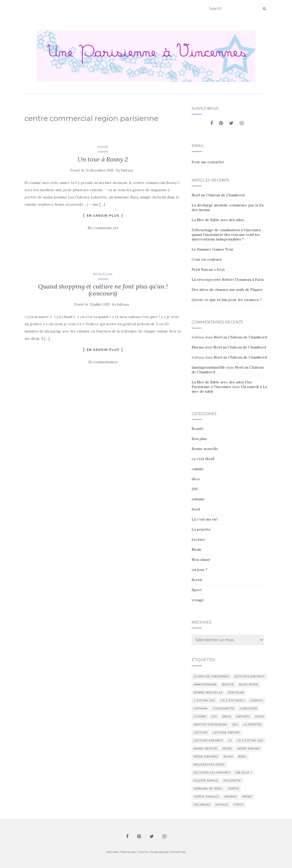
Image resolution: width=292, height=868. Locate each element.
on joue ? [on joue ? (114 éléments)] (244, 773)
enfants (198, 499)
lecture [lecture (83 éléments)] (201, 733)
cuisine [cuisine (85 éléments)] (200, 716)
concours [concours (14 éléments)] (248, 708)
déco (196, 479)
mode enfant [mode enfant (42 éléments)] (249, 749)
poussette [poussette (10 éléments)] (232, 781)
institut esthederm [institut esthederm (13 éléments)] (210, 724)
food (196, 509)
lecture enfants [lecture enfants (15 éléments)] (208, 741)
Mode (103, 147)
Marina (198, 347)
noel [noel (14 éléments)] (242, 757)
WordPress (178, 852)
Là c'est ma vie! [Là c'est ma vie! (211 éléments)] (250, 741)
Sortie (197, 580)
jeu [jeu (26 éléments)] (235, 724)
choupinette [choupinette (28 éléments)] (224, 708)
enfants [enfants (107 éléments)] (243, 716)
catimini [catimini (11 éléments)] (201, 708)
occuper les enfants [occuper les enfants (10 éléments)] (212, 773)
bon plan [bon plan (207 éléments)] (236, 692)
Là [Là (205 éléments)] (230, 741)
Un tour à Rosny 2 (103, 159)
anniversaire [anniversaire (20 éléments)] (205, 684)
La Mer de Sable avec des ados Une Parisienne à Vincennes (222, 384)
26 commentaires (103, 362)
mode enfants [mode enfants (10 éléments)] (206, 757)
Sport (197, 590)
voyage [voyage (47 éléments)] (222, 805)
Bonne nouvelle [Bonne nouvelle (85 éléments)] (208, 692)
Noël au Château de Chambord (218, 195)
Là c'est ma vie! (205, 519)
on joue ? (200, 570)
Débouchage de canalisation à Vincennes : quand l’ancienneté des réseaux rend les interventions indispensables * (227, 235)
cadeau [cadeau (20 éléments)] (257, 700)
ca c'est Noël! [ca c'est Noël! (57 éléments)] (233, 700)
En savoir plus (103, 215)
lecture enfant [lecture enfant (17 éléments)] (226, 733)
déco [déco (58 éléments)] (227, 716)
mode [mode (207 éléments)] (227, 749)
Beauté (198, 429)
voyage (198, 600)
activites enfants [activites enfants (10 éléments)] (249, 676)
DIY (195, 489)
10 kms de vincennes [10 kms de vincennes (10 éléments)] (211, 676)
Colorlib (143, 852)
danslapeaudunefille (208, 367)
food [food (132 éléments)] (260, 716)
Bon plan (103, 274)
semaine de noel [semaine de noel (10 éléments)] (208, 789)
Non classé (201, 560)
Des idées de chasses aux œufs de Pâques (227, 290)
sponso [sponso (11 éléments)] (231, 797)
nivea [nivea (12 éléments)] (228, 757)
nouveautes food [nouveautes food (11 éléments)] (209, 765)
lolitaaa (127, 170)
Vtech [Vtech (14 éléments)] (239, 805)
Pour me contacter (208, 162)
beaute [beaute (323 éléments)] (228, 684)
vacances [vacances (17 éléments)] (202, 805)
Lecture (199, 539)
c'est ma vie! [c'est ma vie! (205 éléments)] (205, 700)
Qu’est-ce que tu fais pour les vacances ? (227, 300)
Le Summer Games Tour (213, 249)
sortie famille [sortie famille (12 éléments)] (206, 797)
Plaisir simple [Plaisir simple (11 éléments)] (206, 781)
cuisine (198, 469)
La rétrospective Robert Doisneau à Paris (228, 280)
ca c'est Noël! (203, 459)
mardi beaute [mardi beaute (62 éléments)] (205, 749)
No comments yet (103, 228)
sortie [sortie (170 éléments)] (234, 789)
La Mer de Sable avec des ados (218, 220)
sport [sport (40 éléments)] (247, 797)
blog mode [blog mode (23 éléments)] (249, 684)
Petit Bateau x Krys (208, 269)
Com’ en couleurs (207, 259)
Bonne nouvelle (205, 449)
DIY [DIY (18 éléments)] (214, 716)
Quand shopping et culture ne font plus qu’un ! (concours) (103, 290)
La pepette (201, 529)
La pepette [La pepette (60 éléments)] (253, 724)
